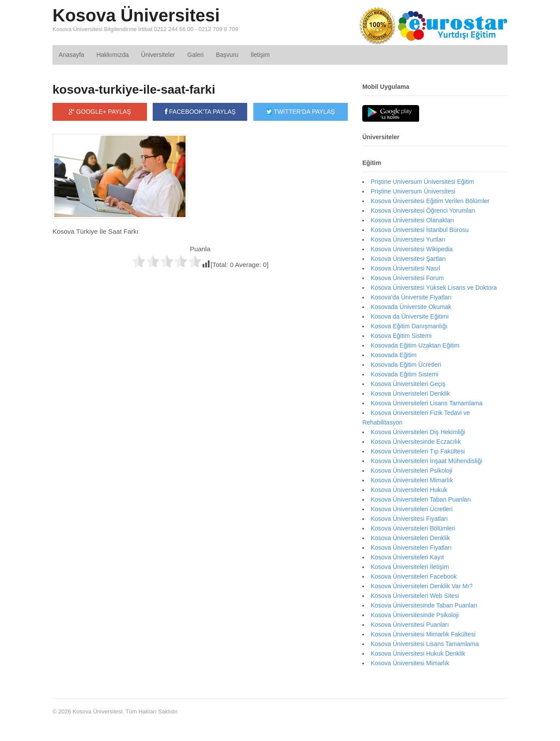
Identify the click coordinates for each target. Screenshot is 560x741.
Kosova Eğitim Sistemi (401, 336)
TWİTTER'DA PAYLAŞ (301, 112)
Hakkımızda (112, 55)
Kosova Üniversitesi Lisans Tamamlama (425, 644)
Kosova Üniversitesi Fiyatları (409, 519)
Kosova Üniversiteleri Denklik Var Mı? (422, 586)
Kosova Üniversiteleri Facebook (414, 576)
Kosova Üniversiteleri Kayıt (407, 557)
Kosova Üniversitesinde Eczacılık (416, 442)
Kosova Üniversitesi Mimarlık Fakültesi (423, 634)
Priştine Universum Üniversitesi (413, 191)
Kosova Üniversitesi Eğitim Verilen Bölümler (430, 201)
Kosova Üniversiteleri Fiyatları (411, 548)
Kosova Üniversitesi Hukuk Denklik (418, 653)
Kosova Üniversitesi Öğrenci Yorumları (423, 211)
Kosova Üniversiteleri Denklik (410, 538)
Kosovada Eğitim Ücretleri (406, 365)
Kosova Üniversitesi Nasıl (405, 268)
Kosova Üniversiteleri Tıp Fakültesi (418, 451)
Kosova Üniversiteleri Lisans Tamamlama (427, 403)
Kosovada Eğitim (394, 355)
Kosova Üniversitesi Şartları (408, 259)
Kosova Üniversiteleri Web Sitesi (415, 596)
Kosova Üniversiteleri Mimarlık (412, 480)
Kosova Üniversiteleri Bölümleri (413, 528)
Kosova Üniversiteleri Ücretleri (412, 509)
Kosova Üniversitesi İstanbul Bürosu (420, 230)
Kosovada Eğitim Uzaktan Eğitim (415, 345)
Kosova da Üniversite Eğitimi (409, 316)
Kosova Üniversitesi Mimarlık (410, 663)
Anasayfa (71, 55)
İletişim (260, 55)
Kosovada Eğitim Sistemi (404, 374)
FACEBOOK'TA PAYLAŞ (200, 112)
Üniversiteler (158, 55)
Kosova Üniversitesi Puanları (410, 625)
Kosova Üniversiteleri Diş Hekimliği (418, 432)
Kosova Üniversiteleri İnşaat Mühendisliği (426, 461)
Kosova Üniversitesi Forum (407, 278)
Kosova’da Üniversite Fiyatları (411, 297)
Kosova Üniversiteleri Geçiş (408, 384)
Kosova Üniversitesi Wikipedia (412, 249)
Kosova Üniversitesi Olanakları (412, 220)
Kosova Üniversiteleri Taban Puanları (421, 499)
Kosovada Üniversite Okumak (411, 307)
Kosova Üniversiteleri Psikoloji (411, 471)
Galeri (195, 55)
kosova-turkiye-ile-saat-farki (134, 90)
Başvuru (227, 55)
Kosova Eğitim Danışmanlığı (409, 326)
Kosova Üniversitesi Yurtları (408, 239)
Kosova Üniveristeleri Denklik (410, 393)
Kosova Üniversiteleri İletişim (410, 567)
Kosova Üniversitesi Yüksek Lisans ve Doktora (434, 288)
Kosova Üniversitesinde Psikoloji (415, 615)
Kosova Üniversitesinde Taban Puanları (424, 605)
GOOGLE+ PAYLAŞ (100, 112)
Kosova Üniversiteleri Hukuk (409, 490)
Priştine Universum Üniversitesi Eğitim (422, 182)
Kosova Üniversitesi (136, 15)
